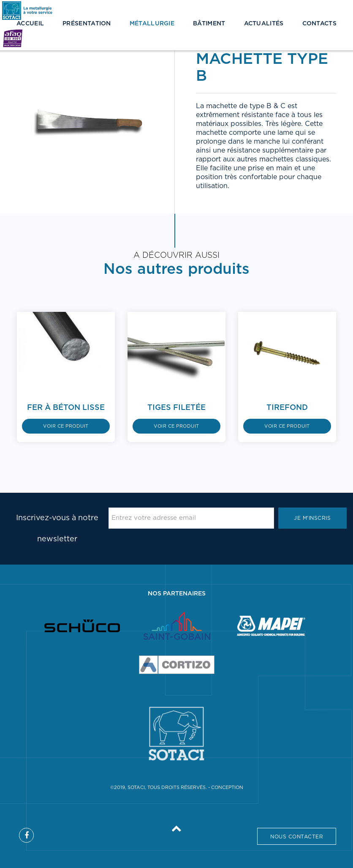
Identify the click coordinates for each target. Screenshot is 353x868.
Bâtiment (209, 24)
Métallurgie (152, 24)
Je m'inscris (312, 518)
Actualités (264, 24)
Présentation (87, 24)
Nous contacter (297, 837)
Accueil (30, 24)
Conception (227, 787)
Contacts (319, 24)
